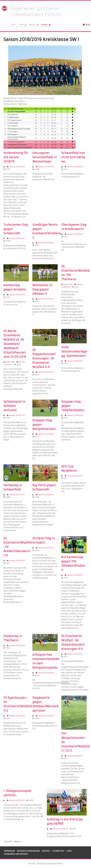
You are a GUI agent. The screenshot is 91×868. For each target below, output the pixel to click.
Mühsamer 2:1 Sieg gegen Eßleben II (43, 290)
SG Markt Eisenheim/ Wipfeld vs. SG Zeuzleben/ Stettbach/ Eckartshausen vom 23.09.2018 (15, 344)
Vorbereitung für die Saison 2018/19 (16, 157)
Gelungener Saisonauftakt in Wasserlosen (45, 157)
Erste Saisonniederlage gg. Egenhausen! (74, 352)
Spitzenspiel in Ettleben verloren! (14, 406)
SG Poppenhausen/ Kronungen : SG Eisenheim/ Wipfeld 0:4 (44, 358)
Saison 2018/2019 (16, 167)
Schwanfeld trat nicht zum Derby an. (73, 157)
